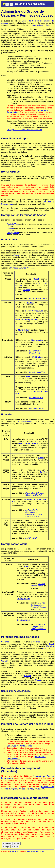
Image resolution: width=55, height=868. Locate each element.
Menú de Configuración (26, 320)
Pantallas (5, 642)
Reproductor (37, 341)
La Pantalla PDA (36, 398)
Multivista (41, 500)
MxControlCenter (36, 409)
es (47, 858)
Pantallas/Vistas (25, 422)
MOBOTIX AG (15, 866)
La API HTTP (31, 539)
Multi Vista (38, 358)
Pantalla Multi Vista (37, 373)
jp (48, 861)
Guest (36, 279)
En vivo (26, 290)
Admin (27, 567)
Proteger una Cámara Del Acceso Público (25, 130)
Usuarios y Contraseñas (39, 25)
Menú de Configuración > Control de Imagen (39, 606)
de (37, 858)
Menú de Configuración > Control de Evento (38, 627)
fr (51, 858)
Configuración (13, 233)
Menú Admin (24, 330)
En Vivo (30, 303)
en (42, 858)
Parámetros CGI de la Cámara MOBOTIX (35, 495)
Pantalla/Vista (13, 225)
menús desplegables (34, 311)
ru (52, 861)
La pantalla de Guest (38, 299)
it (43, 861)
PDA (28, 377)
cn (33, 858)
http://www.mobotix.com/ (36, 866)
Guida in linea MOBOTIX (30, 4)
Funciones (36, 642)
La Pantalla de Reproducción (35, 352)
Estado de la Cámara (28, 444)
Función (10, 229)
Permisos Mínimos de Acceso (23, 268)
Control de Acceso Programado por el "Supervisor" (28, 795)
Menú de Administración (38, 585)
